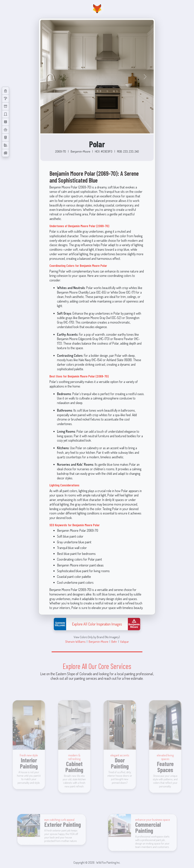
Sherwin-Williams (75, 642)
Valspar (124, 642)
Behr (114, 642)
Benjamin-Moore (98, 642)
